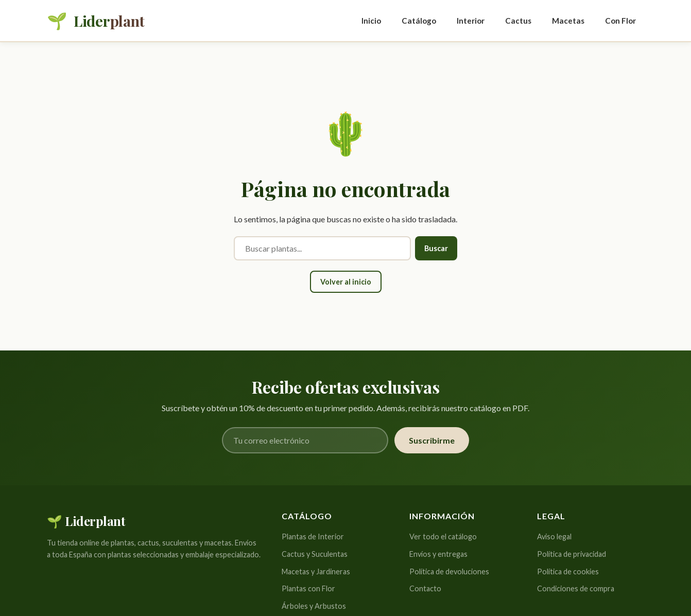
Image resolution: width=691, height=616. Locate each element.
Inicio (371, 21)
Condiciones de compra (576, 588)
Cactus (518, 21)
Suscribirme (432, 440)
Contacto (425, 588)
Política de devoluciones (449, 571)
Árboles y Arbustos (314, 606)
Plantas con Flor (308, 588)
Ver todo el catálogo (443, 536)
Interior (471, 21)
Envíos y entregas (438, 554)
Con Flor (620, 21)
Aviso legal (554, 536)
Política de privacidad (572, 554)
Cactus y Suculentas (315, 554)
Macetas (568, 21)
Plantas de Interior (313, 536)
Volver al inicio (346, 282)
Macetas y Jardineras (316, 571)
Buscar (436, 248)
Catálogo (419, 21)
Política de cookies (568, 571)
